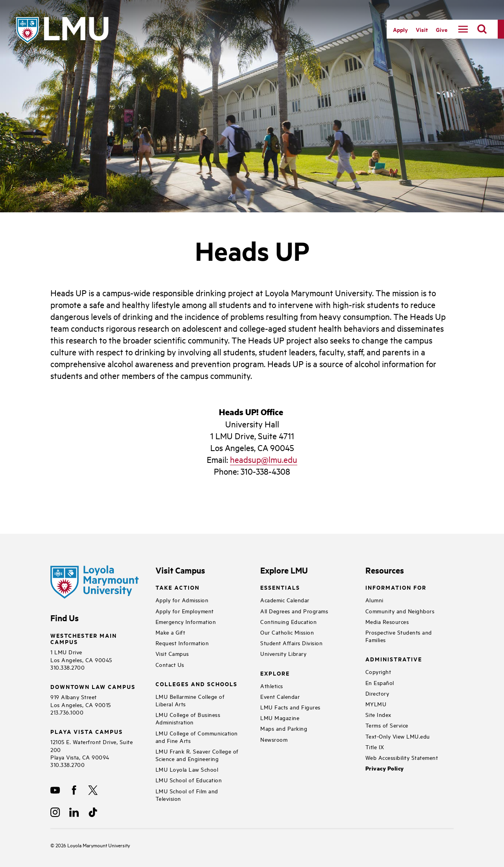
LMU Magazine (280, 718)
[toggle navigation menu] (463, 29)
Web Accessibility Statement (402, 757)
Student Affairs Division (291, 643)
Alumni (374, 600)
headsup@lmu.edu (264, 459)
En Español (380, 682)
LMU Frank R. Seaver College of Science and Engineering (197, 755)
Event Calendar (280, 696)
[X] (93, 790)
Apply (400, 29)
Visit (422, 29)
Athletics (272, 686)
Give (442, 29)
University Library (283, 653)
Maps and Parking (284, 728)
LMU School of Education (189, 780)
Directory (377, 693)
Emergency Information (186, 621)
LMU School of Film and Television (187, 795)
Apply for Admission (182, 600)
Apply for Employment (185, 611)
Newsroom (274, 739)
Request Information (182, 643)
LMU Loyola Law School (187, 769)
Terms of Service (387, 725)
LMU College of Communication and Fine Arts (197, 737)
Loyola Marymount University (93, 845)
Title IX (375, 747)
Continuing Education (288, 621)
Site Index (378, 714)
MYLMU (376, 704)
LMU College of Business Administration (188, 718)
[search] (482, 29)
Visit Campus (172, 653)
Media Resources (387, 621)
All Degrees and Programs (294, 611)
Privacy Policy (385, 768)
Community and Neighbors (400, 611)
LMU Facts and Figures (290, 707)
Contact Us (170, 664)
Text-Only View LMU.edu (398, 736)
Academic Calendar (285, 600)
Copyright (378, 671)
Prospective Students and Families (399, 636)
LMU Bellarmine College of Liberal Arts (190, 700)
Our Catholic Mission (287, 632)
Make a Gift (170, 632)
